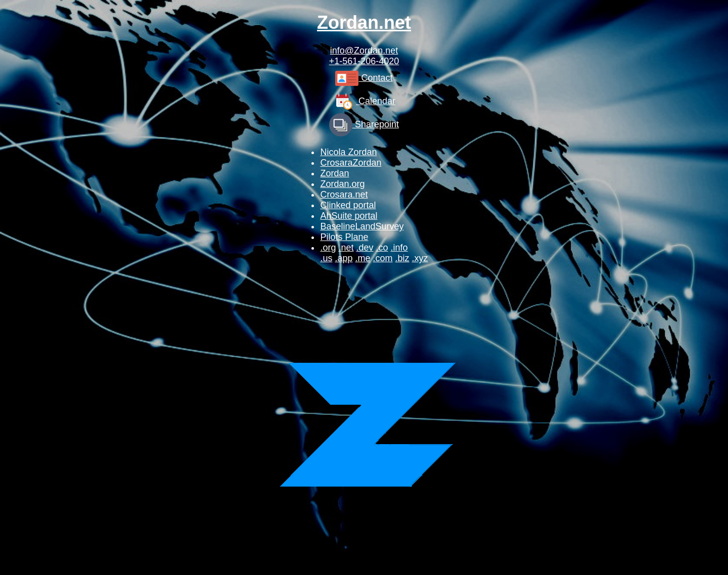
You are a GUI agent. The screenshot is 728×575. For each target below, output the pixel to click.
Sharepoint (364, 124)
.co (382, 248)
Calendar (364, 101)
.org (328, 248)
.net (346, 248)
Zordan (334, 173)
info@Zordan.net (364, 51)
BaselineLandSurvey (362, 226)
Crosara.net (344, 195)
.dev (365, 248)
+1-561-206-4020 (364, 61)
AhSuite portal (349, 216)
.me (362, 258)
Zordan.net (364, 22)
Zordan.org (342, 184)
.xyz (420, 258)
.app (344, 258)
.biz (402, 258)
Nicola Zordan (348, 152)
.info (399, 248)
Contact (364, 78)
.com (383, 258)
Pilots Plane (344, 237)
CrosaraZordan (351, 163)
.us (326, 258)
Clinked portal (348, 205)
